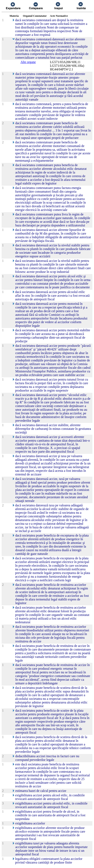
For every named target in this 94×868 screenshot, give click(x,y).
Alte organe (28, 62)
